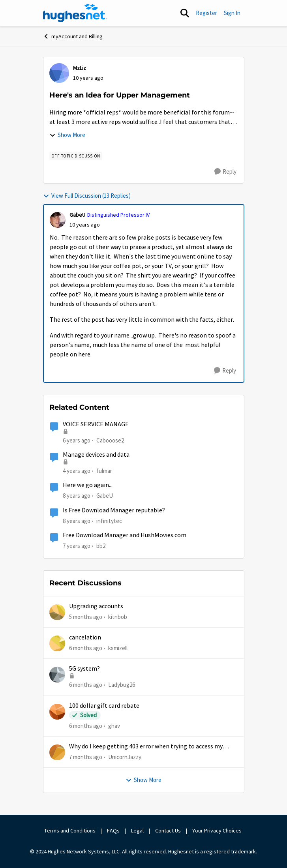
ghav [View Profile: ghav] (114, 725)
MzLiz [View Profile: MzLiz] (80, 68)
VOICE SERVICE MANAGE (96, 424)
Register (206, 13)
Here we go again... (88, 485)
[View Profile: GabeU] (58, 220)
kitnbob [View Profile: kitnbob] (118, 616)
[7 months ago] (86, 757)
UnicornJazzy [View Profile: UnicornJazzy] (125, 757)
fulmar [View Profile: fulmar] (104, 471)
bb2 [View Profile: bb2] (101, 546)
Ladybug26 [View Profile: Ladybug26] (122, 685)
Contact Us (168, 831)
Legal (137, 831)
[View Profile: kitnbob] (57, 612)
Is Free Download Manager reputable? (114, 510)
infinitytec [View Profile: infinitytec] (109, 520)
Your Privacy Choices (218, 831)
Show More (67, 135)
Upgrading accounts (96, 606)
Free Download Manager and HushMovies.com (125, 535)
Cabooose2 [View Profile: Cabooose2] (110, 440)
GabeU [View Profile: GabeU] (77, 215)
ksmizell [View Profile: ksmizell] (118, 648)
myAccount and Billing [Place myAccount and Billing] (73, 36)
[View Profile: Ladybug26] (57, 675)
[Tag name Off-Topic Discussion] (76, 156)
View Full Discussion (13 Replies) (87, 196)
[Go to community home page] (75, 13)
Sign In (232, 13)
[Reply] (225, 172)
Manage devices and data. (97, 455)
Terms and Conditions (70, 831)
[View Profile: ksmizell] (57, 643)
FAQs (113, 831)
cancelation (85, 637)
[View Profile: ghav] (57, 712)
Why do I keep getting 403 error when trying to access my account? (146, 747)
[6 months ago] (86, 648)
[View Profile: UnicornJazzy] (57, 752)
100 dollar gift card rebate (104, 706)
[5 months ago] (86, 617)
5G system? (84, 669)
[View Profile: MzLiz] (59, 73)
